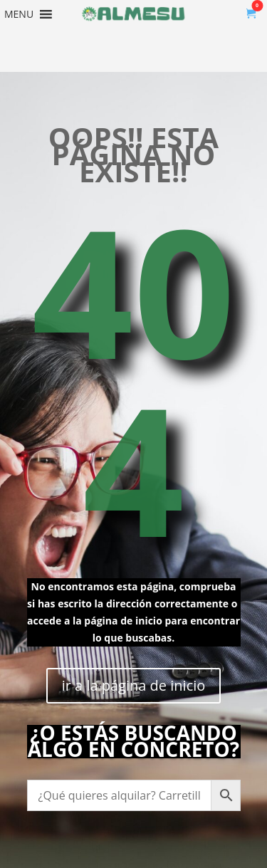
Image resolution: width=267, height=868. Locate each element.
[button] (19, 14)
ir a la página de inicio (134, 685)
